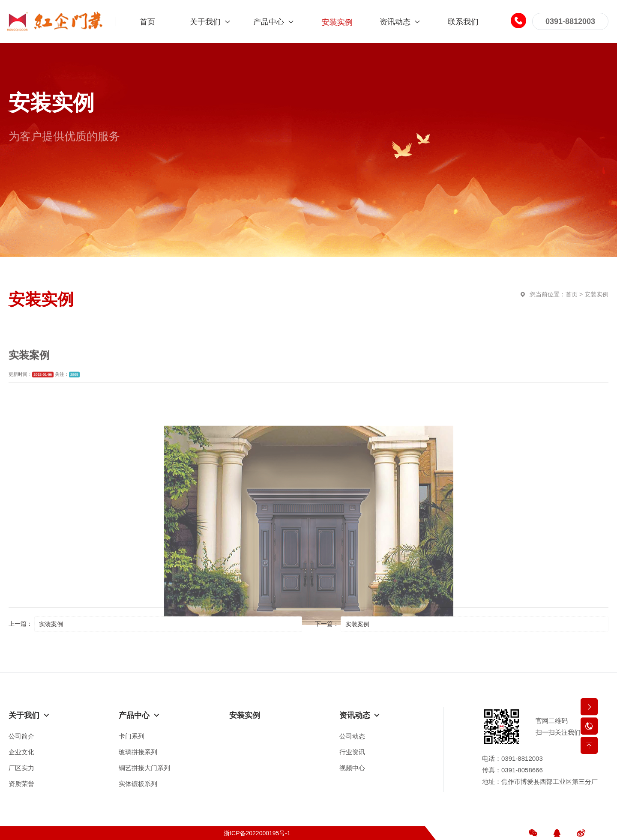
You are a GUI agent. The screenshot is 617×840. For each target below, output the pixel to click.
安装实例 (596, 294)
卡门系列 (132, 736)
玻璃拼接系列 (138, 752)
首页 (572, 294)
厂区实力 (21, 768)
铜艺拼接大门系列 (144, 768)
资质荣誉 (21, 784)
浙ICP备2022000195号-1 (257, 833)
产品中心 (139, 715)
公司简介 (21, 736)
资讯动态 (360, 715)
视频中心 (352, 768)
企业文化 (21, 752)
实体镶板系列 (138, 784)
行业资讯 (352, 752)
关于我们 (29, 715)
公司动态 (352, 736)
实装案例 (51, 624)
